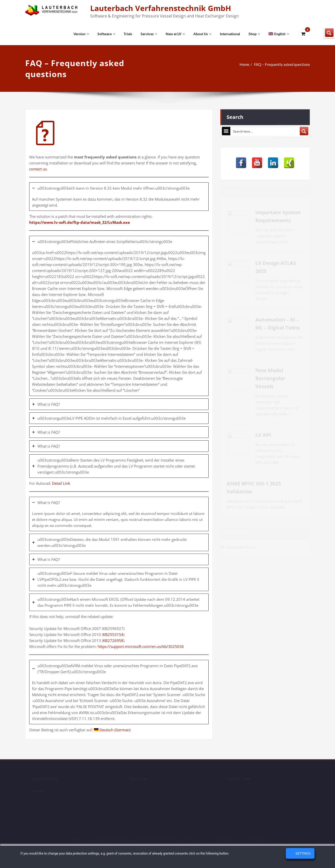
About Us (202, 34)
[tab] (119, 197)
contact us (38, 169)
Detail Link (62, 483)
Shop (254, 34)
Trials (128, 34)
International (230, 34)
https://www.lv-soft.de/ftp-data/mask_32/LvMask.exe (80, 222)
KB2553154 (113, 634)
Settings (303, 854)
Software (106, 34)
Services (149, 34)
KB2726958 (113, 640)
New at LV (175, 34)
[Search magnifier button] (304, 130)
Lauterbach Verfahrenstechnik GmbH (161, 8)
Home (247, 64)
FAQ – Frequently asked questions (285, 64)
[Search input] (265, 130)
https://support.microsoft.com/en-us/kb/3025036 (141, 646)
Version (81, 34)
